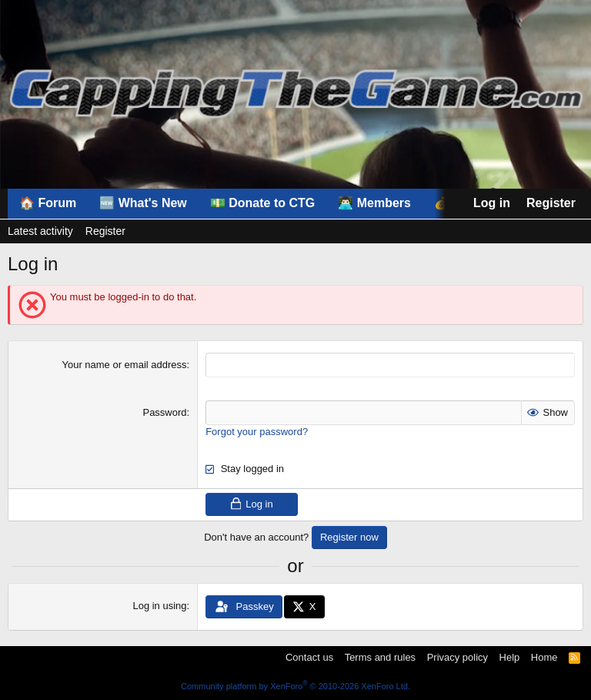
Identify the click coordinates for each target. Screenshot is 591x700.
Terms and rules (380, 657)
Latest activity (40, 231)
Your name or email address (124, 365)
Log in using (159, 606)
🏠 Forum (48, 203)
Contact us (309, 657)
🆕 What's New (143, 203)
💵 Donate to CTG (262, 203)
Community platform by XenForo (295, 686)
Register (105, 231)
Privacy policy (457, 657)
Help (510, 657)
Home (544, 657)
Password (164, 412)
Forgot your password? (257, 432)
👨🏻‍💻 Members (374, 203)
